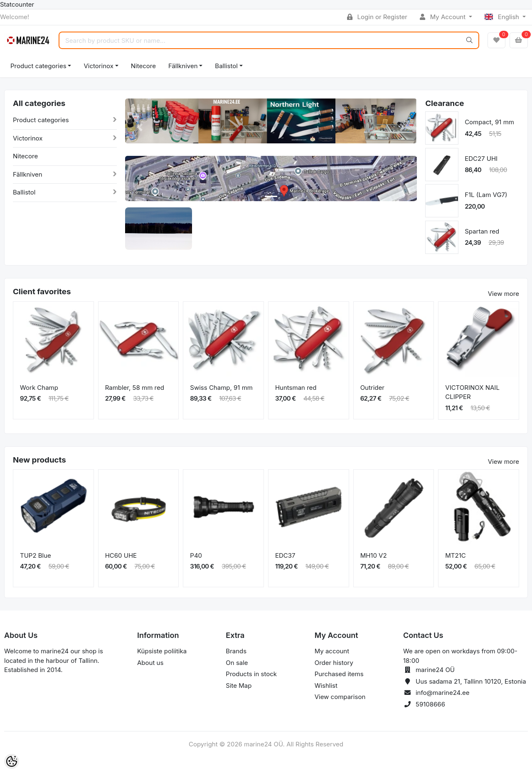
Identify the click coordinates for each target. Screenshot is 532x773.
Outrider (372, 388)
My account (332, 651)
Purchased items (339, 674)
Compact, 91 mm (489, 122)
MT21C (455, 555)
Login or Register (377, 17)
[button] (140, 127)
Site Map (239, 686)
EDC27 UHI (481, 159)
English (503, 17)
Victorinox (98, 66)
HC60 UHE (121, 555)
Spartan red (482, 231)
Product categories (38, 66)
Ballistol (226, 66)
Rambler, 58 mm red (135, 388)
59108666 (430, 704)
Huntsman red (296, 388)
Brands (236, 651)
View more (504, 294)
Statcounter (17, 4)
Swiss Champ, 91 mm (221, 388)
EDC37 (285, 555)
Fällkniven (183, 66)
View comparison (340, 697)
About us (150, 663)
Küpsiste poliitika (162, 651)
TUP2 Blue (36, 555)
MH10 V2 (374, 555)
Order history (334, 663)
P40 (196, 555)
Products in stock (251, 674)
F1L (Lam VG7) (486, 195)
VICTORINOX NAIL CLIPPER (472, 392)
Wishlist (326, 686)
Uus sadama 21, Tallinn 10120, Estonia (471, 681)
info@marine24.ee (443, 693)
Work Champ (39, 388)
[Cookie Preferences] (12, 761)
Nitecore (143, 66)
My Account (443, 17)
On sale (237, 663)
